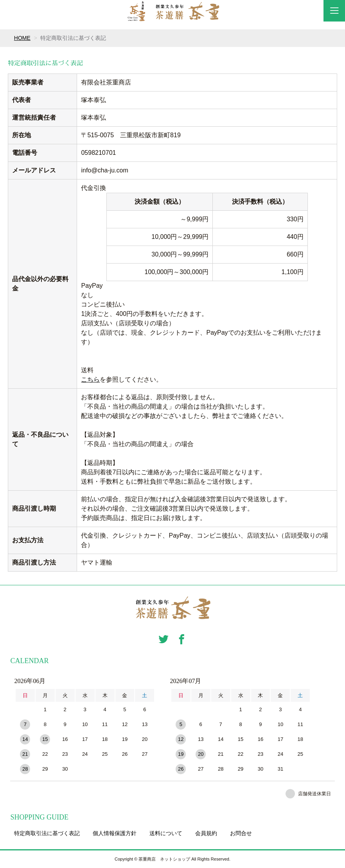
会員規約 (206, 833)
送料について (166, 833)
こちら (90, 379)
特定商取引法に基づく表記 (47, 833)
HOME (22, 38)
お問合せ (241, 833)
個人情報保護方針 (115, 833)
